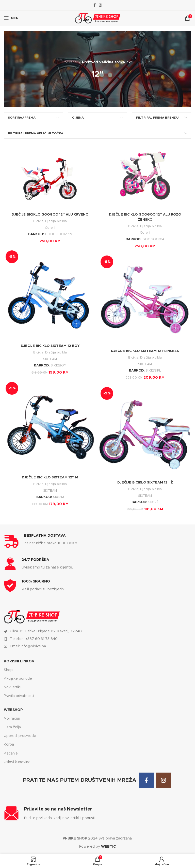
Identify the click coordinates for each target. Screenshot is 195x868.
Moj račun (12, 719)
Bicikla (38, 221)
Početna (70, 62)
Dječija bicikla (56, 221)
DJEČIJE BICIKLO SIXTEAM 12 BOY (50, 346)
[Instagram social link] (100, 5)
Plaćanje (11, 753)
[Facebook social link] (95, 5)
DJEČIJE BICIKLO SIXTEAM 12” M (50, 477)
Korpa (9, 745)
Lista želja (12, 727)
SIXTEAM (50, 359)
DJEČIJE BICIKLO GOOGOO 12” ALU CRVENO (50, 215)
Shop (8, 670)
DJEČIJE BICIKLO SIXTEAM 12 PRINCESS (145, 351)
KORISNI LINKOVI (20, 661)
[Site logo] (98, 18)
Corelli (50, 228)
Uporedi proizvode (20, 736)
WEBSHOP (13, 710)
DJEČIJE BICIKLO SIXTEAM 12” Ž (145, 482)
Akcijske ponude (18, 679)
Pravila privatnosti (19, 696)
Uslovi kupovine (17, 762)
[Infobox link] (97, 541)
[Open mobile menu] (12, 18)
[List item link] (97, 639)
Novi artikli (13, 687)
